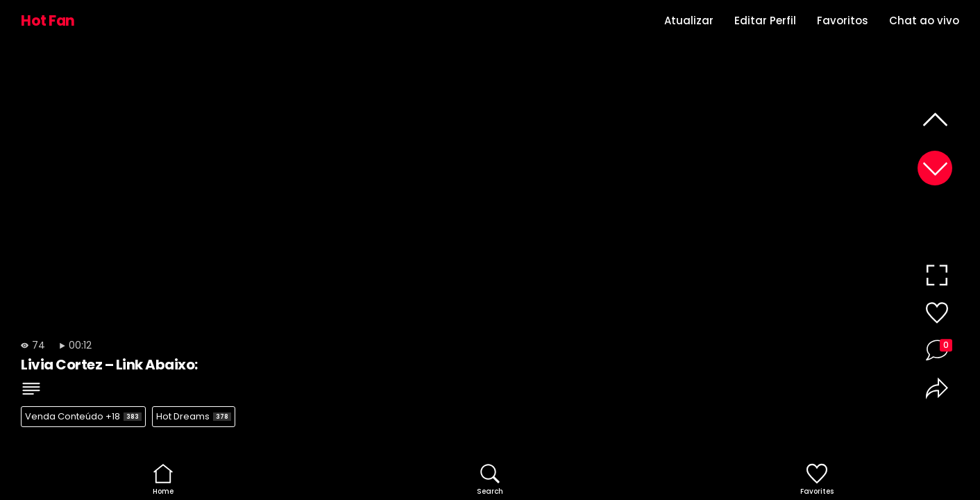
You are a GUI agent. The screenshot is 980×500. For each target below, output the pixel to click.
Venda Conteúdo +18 (83, 416)
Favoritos (843, 20)
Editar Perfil (765, 20)
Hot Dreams (194, 416)
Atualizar (689, 20)
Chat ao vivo (924, 20)
